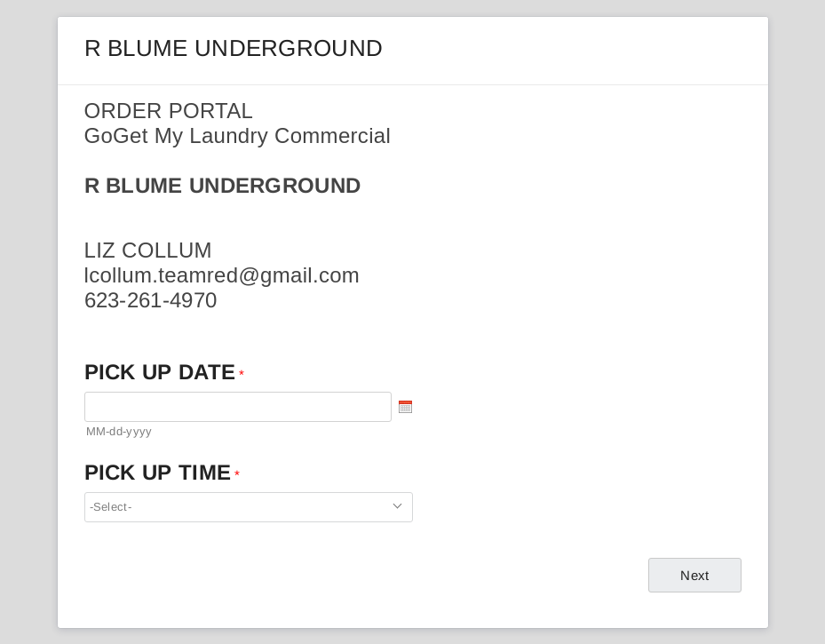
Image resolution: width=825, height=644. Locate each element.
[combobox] (249, 507)
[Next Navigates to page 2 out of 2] (694, 575)
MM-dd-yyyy (119, 431)
